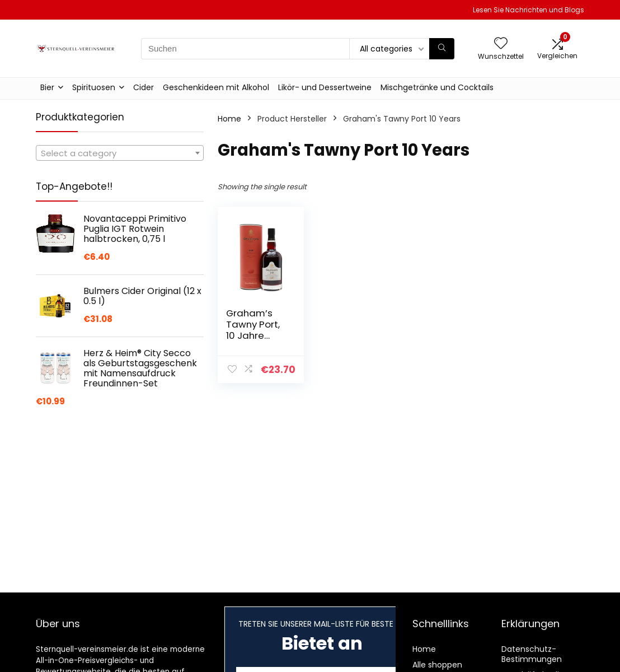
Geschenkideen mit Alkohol (216, 87)
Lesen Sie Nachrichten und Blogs (529, 10)
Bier (47, 87)
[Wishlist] (501, 44)
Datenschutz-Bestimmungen (532, 654)
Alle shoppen (437, 665)
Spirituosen (94, 87)
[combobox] (120, 153)
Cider (144, 87)
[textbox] (120, 153)
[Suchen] (442, 49)
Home (229, 119)
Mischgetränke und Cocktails (437, 87)
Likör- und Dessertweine (325, 87)
